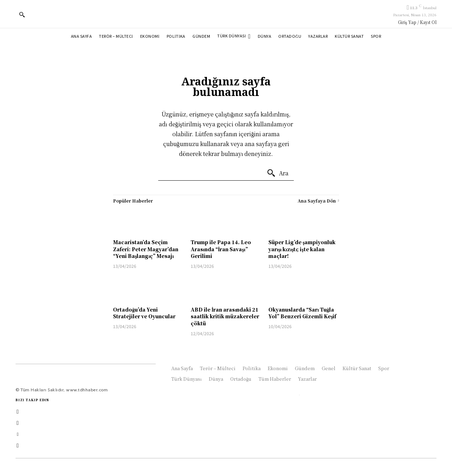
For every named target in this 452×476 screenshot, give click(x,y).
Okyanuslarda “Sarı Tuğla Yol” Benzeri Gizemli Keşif (302, 313)
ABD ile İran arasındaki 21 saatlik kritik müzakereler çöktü (225, 316)
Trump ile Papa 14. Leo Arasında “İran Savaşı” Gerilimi (221, 249)
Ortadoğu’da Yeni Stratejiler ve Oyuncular (144, 313)
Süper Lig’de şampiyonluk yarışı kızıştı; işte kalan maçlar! (302, 249)
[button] (22, 14)
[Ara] (278, 173)
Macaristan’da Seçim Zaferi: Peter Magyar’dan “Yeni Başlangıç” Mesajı (146, 249)
